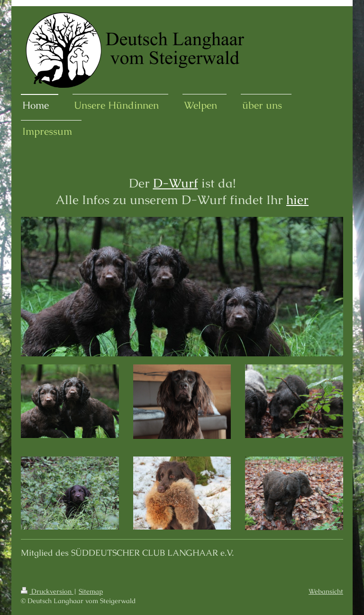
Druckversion (47, 591)
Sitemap (91, 591)
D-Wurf (176, 183)
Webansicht (326, 591)
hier (297, 200)
